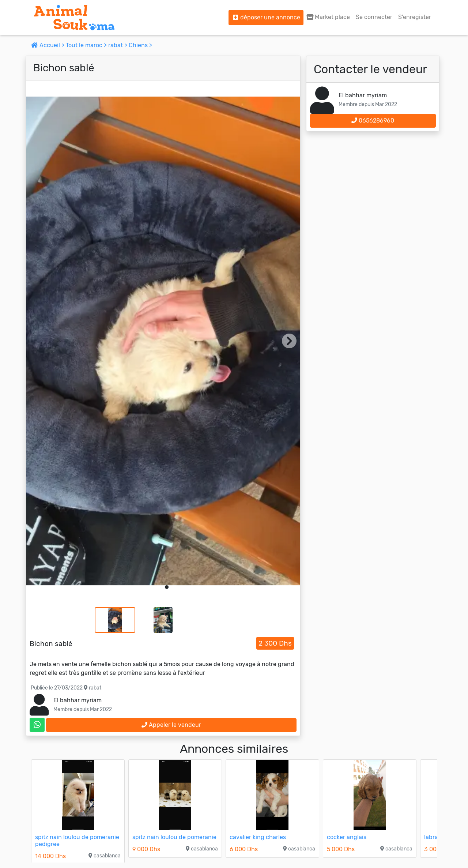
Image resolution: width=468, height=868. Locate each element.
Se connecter (374, 17)
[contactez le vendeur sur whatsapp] (37, 725)
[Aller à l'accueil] (74, 18)
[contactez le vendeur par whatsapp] (37, 725)
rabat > (118, 45)
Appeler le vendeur (171, 725)
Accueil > (48, 45)
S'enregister (415, 17)
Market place (328, 17)
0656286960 (373, 121)
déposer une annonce (266, 17)
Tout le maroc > (87, 45)
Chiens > (140, 45)
